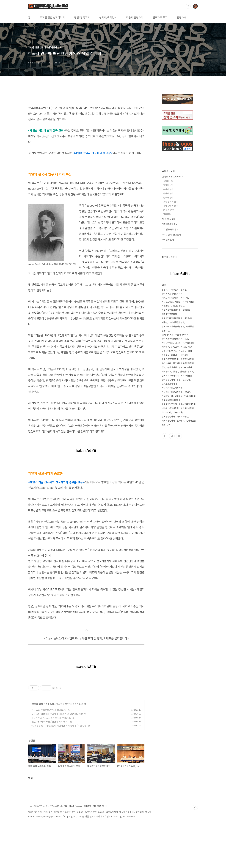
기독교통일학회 (168, 421)
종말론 (187, 392)
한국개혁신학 (167, 396)
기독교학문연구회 (179, 347)
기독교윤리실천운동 (170, 298)
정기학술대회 (188, 343)
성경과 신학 (168, 181)
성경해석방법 (188, 302)
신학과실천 (191, 421)
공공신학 (184, 298)
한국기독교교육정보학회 (183, 363)
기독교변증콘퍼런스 (170, 314)
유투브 (179, 436)
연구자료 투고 (160, 17)
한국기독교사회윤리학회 (172, 294)
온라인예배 (166, 363)
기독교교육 (178, 412)
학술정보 (167, 214)
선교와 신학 (168, 197)
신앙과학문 (166, 306)
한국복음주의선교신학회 (172, 392)
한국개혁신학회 (187, 408)
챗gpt (176, 371)
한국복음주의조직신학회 (172, 388)
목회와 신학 (168, 189)
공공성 (178, 343)
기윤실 (165, 322)
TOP (195, 851)
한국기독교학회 (185, 367)
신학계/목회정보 (108, 17)
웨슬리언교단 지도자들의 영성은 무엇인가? (51, 762)
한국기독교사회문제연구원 (173, 326)
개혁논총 (188, 318)
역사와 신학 (62, 748)
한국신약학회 (190, 396)
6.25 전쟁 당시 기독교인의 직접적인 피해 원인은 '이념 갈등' (59, 770)
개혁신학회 (166, 371)
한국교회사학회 (187, 359)
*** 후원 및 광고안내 (171, 235)
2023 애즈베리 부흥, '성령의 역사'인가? (50, 766)
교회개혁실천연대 (177, 322)
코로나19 (166, 425)
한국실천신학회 (168, 416)
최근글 (165, 257)
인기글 (174, 257)
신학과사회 (172, 367)
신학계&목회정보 (170, 224)
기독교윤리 (174, 290)
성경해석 (165, 347)
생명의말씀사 (179, 306)
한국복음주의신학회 (187, 404)
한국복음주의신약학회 (171, 400)
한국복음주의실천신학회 (172, 339)
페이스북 (165, 436)
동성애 (165, 290)
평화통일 (190, 326)
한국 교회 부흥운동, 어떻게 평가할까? (49, 754)
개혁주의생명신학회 (170, 408)
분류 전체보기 (168, 171)
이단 (190, 347)
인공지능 (165, 330)
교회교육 (165, 355)
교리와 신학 (168, 185)
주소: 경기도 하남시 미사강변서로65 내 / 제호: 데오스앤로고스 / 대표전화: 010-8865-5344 (67, 850)
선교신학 (186, 380)
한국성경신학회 (168, 380)
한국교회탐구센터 (169, 404)
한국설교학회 (167, 302)
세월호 (178, 302)
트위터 (172, 436)
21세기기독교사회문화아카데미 (175, 335)
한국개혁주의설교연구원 (172, 318)
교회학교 (179, 396)
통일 (179, 380)
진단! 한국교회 (82, 17)
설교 (164, 367)
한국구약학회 (167, 343)
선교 (186, 339)
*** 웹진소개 (168, 240)
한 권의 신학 (168, 210)
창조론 (183, 290)
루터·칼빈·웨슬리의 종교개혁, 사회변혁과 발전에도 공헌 (57, 758)
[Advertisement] (86, 699)
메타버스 (175, 355)
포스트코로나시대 (169, 384)
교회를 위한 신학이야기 (52, 17)
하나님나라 (166, 412)
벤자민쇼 (181, 421)
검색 (188, 6)
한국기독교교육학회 (170, 359)
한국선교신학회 (187, 371)
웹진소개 (182, 17)
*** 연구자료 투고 (170, 229)
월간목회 (184, 355)
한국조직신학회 (185, 351)
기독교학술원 (186, 376)
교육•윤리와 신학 (170, 202)
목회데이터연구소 (169, 351)
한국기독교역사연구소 (171, 310)
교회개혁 (186, 310)
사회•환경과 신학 (170, 206)
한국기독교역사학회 (170, 376)
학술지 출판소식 (135, 17)
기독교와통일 (182, 416)
